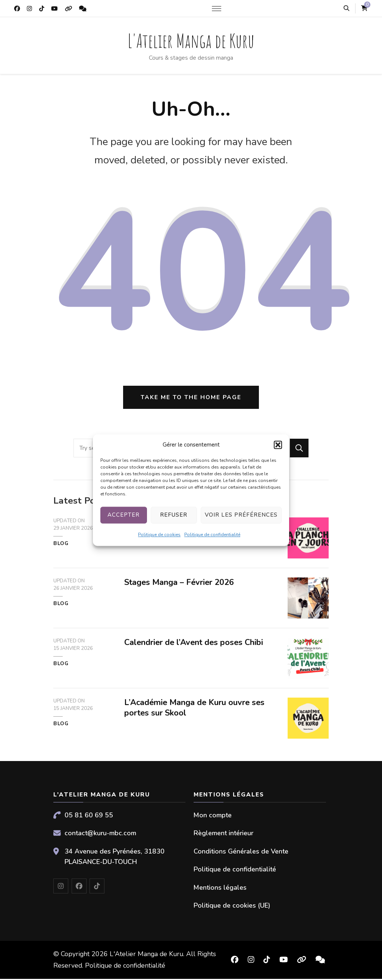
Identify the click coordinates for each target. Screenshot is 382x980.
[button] (278, 445)
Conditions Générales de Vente (241, 852)
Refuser (174, 515)
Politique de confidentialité (212, 535)
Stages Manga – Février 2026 (180, 584)
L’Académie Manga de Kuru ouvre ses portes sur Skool (196, 709)
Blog (61, 545)
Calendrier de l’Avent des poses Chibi (195, 644)
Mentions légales (220, 889)
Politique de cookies (159, 535)
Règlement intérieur (223, 835)
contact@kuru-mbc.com (100, 835)
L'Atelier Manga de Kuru (191, 40)
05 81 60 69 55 (89, 816)
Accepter (123, 515)
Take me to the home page (191, 399)
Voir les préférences (241, 515)
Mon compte (213, 816)
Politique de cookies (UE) (232, 907)
